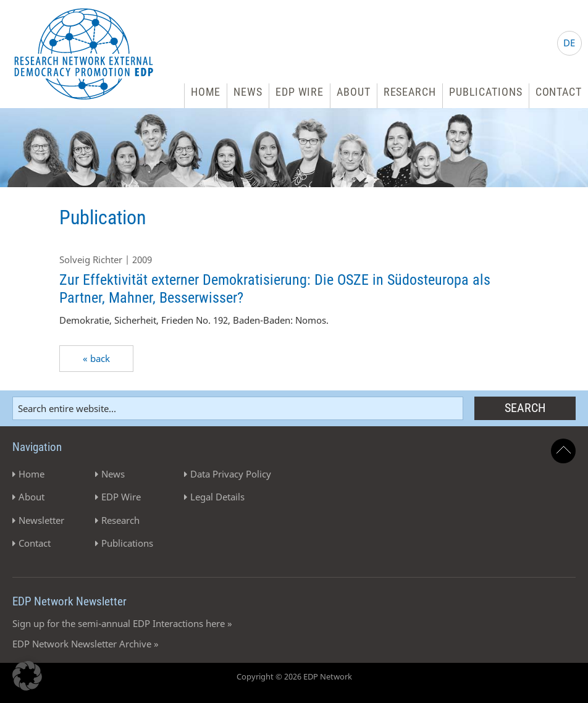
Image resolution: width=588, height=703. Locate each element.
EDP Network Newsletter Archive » (86, 644)
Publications (486, 92)
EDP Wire (300, 92)
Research (410, 92)
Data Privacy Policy (231, 474)
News (248, 92)
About (354, 92)
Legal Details (217, 497)
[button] (27, 676)
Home (206, 92)
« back (96, 358)
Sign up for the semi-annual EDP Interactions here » (122, 623)
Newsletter (41, 520)
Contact (559, 92)
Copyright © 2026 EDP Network (294, 676)
